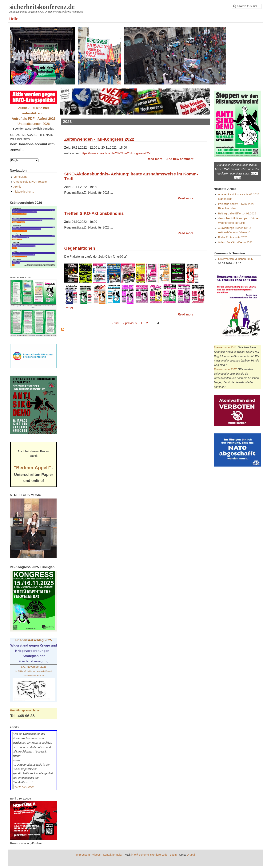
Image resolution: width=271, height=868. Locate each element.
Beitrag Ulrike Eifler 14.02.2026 (237, 213)
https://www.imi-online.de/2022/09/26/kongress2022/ (116, 153)
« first (116, 323)
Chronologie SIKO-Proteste (30, 182)
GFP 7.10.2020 (24, 787)
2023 (70, 308)
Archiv (17, 187)
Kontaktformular (113, 855)
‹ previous (130, 323)
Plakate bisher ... (24, 192)
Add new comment (180, 159)
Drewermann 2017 (225, 369)
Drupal (191, 855)
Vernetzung (20, 177)
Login (173, 855)
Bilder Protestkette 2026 (233, 237)
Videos (96, 855)
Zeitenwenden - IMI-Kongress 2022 (99, 139)
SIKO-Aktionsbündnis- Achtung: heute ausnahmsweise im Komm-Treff (131, 176)
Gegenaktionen (80, 248)
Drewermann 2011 (225, 347)
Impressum (83, 855)
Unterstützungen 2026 (34, 124)
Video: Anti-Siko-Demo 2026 (235, 242)
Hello (14, 19)
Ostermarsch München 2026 (235, 259)
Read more (155, 159)
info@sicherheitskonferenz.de (149, 855)
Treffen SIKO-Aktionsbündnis (94, 213)
